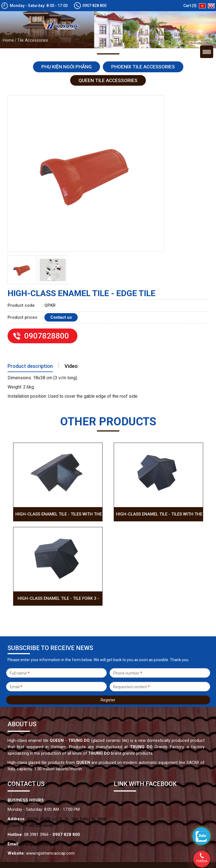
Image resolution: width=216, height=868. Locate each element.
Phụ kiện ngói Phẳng (67, 34)
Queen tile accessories (108, 47)
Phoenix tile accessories (143, 34)
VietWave (149, 842)
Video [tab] (71, 333)
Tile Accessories (33, 7)
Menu (207, 19)
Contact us (61, 284)
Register (108, 667)
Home (8, 7)
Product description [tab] (30, 333)
